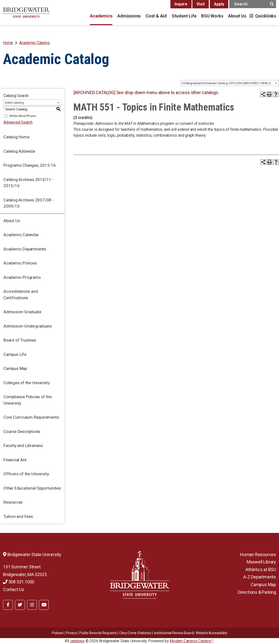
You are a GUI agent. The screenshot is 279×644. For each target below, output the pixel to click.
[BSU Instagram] (32, 605)
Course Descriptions (22, 431)
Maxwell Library (261, 562)
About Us (237, 16)
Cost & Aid (156, 16)
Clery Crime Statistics (135, 633)
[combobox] (230, 83)
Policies (57, 633)
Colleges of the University (27, 383)
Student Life (184, 16)
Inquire (181, 4)
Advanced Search (18, 122)
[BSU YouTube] (44, 605)
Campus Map (15, 368)
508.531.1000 (19, 582)
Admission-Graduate (22, 312)
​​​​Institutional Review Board (174, 633)
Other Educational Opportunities (32, 488)
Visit (201, 4)
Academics (101, 16)
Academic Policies (20, 263)
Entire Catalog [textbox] (14, 103)
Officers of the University (26, 474)
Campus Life (15, 354)
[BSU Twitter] (20, 605)
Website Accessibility (212, 633)
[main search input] (253, 4)
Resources (13, 502)
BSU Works (212, 16)
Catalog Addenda (19, 151)
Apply (219, 4)
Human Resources (258, 554)
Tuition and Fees (18, 516)
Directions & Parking (257, 592)
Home (8, 43)
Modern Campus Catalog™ (192, 641)
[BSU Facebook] (8, 605)
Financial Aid (15, 460)
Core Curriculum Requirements (31, 417)
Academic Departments (25, 249)
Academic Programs (22, 277)
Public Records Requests (98, 633)
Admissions (129, 16)
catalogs (77, 641)
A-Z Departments (260, 577)
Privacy (71, 633)
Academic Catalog (34, 43)
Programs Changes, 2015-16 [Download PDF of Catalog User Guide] (30, 165)
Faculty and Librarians (23, 446)
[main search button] (272, 4)
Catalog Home (16, 137)
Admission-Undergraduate (27, 326)
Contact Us (14, 589)
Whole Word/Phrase (23, 116)
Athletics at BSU (261, 570)
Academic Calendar (21, 235)
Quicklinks (266, 16)
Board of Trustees (20, 340)
